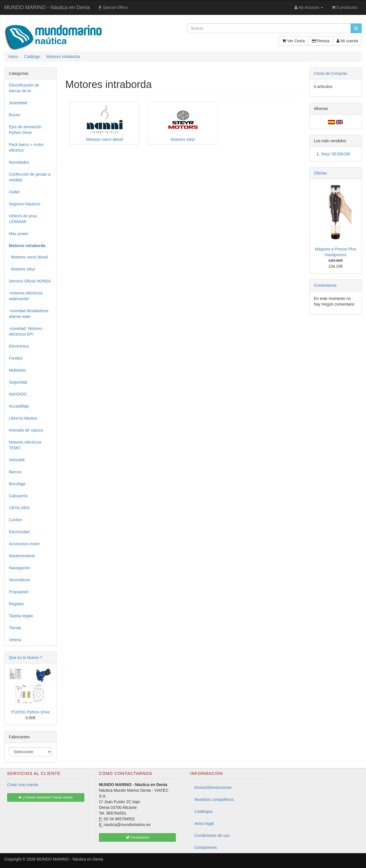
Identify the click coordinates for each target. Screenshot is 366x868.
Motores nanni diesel (28, 257)
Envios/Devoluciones (213, 787)
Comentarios (325, 285)
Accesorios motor (24, 544)
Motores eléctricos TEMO (25, 445)
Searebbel (18, 103)
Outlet (14, 192)
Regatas (16, 604)
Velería (15, 640)
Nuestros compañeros (214, 799)
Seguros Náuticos (25, 204)
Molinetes (17, 370)
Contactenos (206, 847)
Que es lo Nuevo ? (25, 657)
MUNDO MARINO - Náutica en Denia (47, 7)
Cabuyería (18, 496)
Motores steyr (22, 269)
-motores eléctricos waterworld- (26, 296)
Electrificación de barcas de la (24, 88)
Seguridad (18, 382)
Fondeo (16, 358)
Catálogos (203, 811)
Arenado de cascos (26, 430)
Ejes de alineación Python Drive (25, 130)
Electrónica (19, 346)
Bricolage (17, 484)
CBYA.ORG (19, 508)
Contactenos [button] (137, 837)
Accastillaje (19, 406)
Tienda (15, 628)
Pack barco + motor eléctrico (26, 147)
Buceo (15, 115)
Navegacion (19, 568)
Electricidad (19, 532)
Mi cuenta (347, 41)
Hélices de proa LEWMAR (23, 219)
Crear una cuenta (23, 785)
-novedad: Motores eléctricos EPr (26, 331)
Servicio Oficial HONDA (30, 281)
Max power (19, 234)
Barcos (15, 472)
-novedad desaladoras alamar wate (29, 314)
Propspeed (19, 592)
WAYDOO (18, 394)
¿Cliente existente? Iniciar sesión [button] (46, 797)
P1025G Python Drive (30, 712)
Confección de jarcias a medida (30, 177)
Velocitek (17, 460)
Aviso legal (204, 823)
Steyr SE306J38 (336, 154)
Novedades (19, 162)
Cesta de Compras (331, 73)
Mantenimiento (22, 556)
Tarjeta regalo (21, 616)
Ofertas (321, 173)
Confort (15, 520)
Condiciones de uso (212, 835)
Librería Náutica (23, 418)
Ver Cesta (293, 41)
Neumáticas (19, 580)
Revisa (321, 41)
